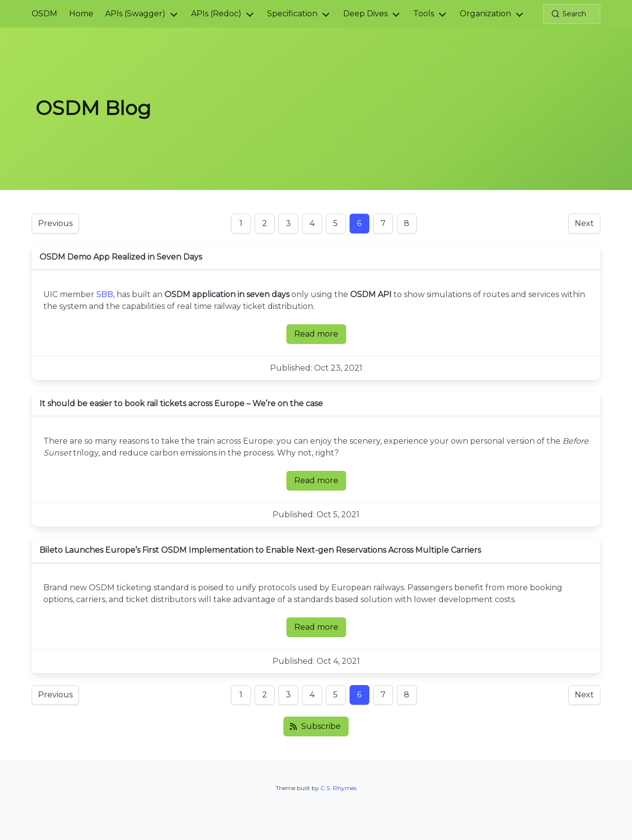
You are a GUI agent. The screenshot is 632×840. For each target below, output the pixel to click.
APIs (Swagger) (135, 14)
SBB (105, 294)
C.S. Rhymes (338, 788)
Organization (485, 14)
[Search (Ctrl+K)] (572, 14)
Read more (320, 337)
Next (584, 223)
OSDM (44, 14)
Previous (55, 223)
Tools (424, 14)
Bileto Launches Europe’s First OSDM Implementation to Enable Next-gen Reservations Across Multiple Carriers (260, 550)
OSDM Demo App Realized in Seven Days (121, 257)
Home (81, 14)
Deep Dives (365, 14)
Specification (292, 14)
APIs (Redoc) (216, 14)
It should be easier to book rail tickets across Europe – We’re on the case (181, 403)
